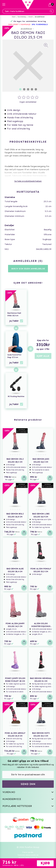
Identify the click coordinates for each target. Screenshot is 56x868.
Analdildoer (40, 17)
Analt (31, 17)
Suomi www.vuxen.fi (28, 858)
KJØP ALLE (43, 356)
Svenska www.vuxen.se (28, 855)
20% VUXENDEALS (40, 25)
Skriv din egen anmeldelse (28, 269)
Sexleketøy (22, 17)
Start (14, 17)
